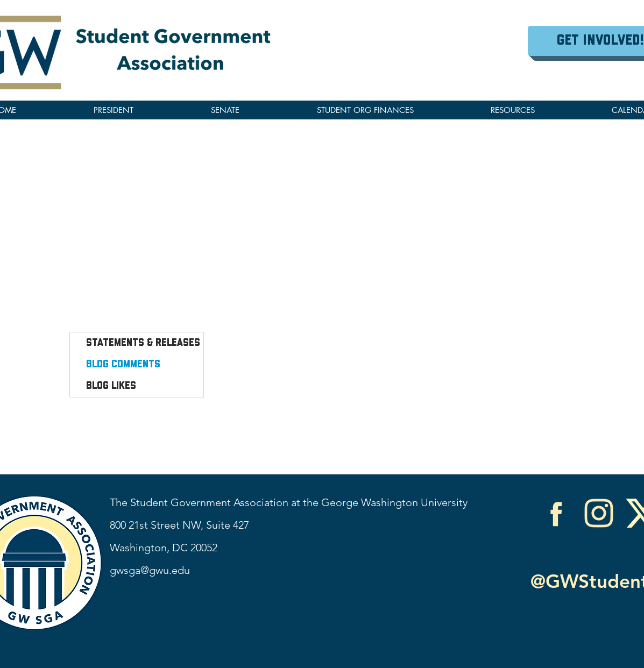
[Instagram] (599, 513)
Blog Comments (123, 365)
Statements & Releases (143, 343)
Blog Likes (111, 386)
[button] (512, 110)
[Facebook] (556, 513)
